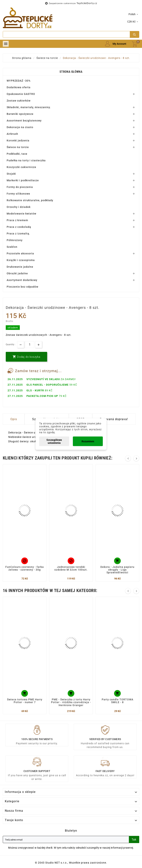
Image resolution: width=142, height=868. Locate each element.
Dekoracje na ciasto (20, 127)
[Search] (66, 34)
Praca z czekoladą (19, 227)
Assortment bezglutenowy (24, 121)
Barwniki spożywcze (20, 114)
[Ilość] (30, 345)
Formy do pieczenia (20, 187)
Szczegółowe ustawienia (54, 441)
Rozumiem (88, 441)
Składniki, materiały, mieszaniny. (29, 107)
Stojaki (11, 174)
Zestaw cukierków (19, 101)
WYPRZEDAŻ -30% (19, 81)
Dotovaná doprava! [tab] (114, 419)
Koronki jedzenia (18, 140)
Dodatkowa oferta (19, 87)
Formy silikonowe (18, 194)
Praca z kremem (17, 220)
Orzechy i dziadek (19, 207)
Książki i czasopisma (21, 260)
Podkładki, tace (17, 154)
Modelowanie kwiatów (21, 214)
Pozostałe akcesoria (20, 253)
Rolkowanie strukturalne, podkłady (30, 200)
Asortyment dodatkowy (22, 280)
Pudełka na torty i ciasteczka (26, 160)
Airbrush (12, 134)
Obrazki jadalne (17, 273)
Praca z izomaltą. (18, 234)
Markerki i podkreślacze (23, 180)
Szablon (12, 247)
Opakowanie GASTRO (21, 94)
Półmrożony (15, 240)
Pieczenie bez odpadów (22, 287)
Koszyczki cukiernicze (21, 167)
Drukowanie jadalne (20, 267)
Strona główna (71, 72)
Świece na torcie (18, 147)
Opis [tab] (14, 419)
